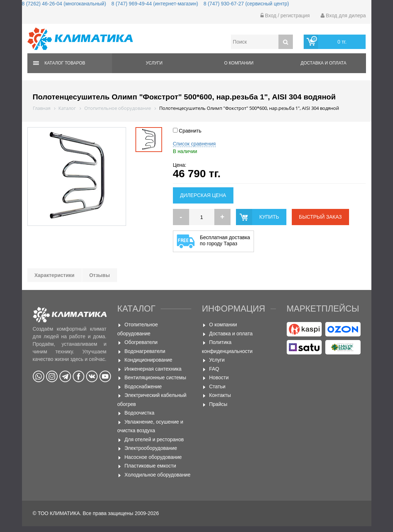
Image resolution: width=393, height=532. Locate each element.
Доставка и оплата (324, 63)
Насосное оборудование (153, 457)
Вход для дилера (343, 15)
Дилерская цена (203, 195)
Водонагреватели (145, 351)
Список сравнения (194, 144)
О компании (239, 63)
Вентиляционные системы (155, 377)
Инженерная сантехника (153, 369)
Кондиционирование (149, 360)
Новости (219, 377)
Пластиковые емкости (150, 466)
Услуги (154, 63)
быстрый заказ (320, 217)
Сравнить (187, 131)
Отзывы (100, 275)
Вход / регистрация (285, 15)
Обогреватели (141, 342)
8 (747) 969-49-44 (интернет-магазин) (155, 4)
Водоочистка (140, 413)
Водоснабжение (143, 386)
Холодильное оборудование (158, 475)
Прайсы (218, 404)
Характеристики (55, 275)
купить (269, 217)
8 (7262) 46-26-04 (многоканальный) (64, 4)
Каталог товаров (65, 63)
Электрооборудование (151, 448)
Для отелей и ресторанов (154, 439)
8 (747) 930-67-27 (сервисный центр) (246, 4)
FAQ (214, 369)
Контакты (220, 395)
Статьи (217, 386)
